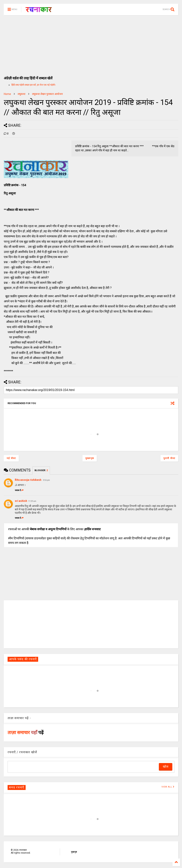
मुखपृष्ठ (74, 852)
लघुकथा (22, 94)
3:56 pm (46, 480)
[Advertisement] (91, 44)
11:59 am (32, 501)
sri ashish (21, 501)
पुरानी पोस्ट (169, 458)
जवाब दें (19, 490)
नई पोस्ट (11, 458)
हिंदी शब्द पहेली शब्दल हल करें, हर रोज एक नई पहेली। (33, 85)
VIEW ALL (168, 787)
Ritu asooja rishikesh (28, 480)
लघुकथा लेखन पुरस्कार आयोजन (47, 94)
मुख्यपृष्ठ (90, 458)
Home (7, 94)
